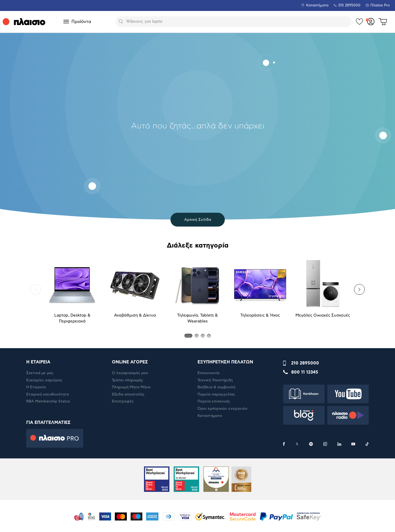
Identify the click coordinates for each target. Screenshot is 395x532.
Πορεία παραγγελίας (216, 394)
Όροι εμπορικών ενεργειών (223, 409)
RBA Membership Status (48, 401)
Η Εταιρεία (36, 387)
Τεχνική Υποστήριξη (215, 380)
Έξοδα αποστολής (128, 394)
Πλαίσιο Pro (380, 5)
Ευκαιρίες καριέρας (44, 380)
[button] (36, 290)
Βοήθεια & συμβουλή (216, 387)
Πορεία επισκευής (214, 401)
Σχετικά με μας (40, 373)
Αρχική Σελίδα (198, 220)
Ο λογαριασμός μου (130, 373)
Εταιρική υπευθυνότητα (48, 394)
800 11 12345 (305, 372)
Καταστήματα (317, 5)
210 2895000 (305, 363)
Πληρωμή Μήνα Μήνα (131, 387)
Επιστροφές (123, 401)
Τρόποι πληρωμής (128, 380)
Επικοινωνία (208, 373)
